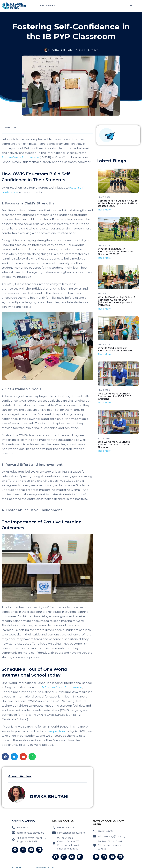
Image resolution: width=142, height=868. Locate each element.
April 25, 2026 (105, 439)
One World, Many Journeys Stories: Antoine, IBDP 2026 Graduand (115, 397)
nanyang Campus (24, 821)
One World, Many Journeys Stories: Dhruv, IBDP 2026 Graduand (114, 445)
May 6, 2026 (104, 246)
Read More (104, 210)
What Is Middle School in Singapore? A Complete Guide (116, 350)
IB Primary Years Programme (61, 688)
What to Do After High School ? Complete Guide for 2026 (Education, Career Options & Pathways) (117, 301)
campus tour (56, 731)
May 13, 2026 (104, 197)
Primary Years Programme (20, 158)
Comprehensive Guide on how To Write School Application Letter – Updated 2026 (118, 204)
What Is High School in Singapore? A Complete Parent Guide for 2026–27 (116, 252)
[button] (5, 757)
